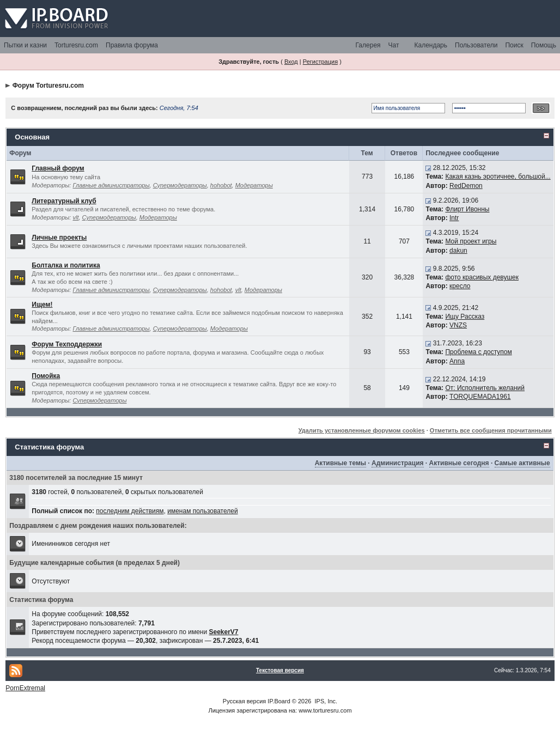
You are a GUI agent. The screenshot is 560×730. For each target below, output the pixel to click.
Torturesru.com (76, 45)
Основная (32, 137)
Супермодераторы (180, 185)
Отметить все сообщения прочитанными (491, 430)
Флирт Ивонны (467, 209)
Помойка (46, 376)
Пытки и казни (25, 45)
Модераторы (254, 185)
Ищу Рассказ (465, 317)
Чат (394, 45)
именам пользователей (202, 511)
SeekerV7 (223, 632)
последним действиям (130, 511)
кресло (460, 286)
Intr (454, 218)
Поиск (514, 45)
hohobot (221, 185)
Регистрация (320, 62)
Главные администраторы (111, 185)
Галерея (368, 45)
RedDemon (466, 186)
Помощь (544, 45)
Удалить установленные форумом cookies (362, 430)
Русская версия (244, 701)
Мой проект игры (471, 241)
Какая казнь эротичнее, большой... (498, 177)
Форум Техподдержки (67, 344)
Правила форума (132, 45)
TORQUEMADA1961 (480, 397)
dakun (458, 251)
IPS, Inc (325, 701)
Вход (291, 62)
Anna (457, 361)
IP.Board (279, 701)
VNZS (458, 325)
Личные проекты (59, 238)
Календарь (431, 45)
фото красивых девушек (482, 277)
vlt (75, 217)
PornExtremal (25, 688)
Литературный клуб (64, 201)
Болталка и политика (66, 265)
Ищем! (42, 305)
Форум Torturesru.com (48, 86)
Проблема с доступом (478, 352)
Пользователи (476, 45)
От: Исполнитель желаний (485, 388)
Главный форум (58, 168)
